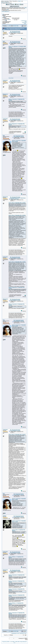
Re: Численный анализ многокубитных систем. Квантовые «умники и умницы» (18, 198)
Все (18, 26)
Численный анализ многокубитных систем (7, 23)
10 (9, 26)
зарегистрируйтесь (5, 2)
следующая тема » (24, 23)
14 (15, 26)
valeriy (9, 20)
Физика (8, 19)
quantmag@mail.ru (6, 11)
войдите (20, 1)
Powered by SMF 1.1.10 (7, 642)
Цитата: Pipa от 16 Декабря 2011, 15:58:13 (17, 435)
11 (10, 26)
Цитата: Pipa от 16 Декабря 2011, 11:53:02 (17, 203)
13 (13, 26)
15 (16, 26)
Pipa (4, 136)
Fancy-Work (11, 78)
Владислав (5, 94)
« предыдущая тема (15, 633)
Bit (3, 31)
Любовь (5, 516)
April (4, 41)
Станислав (5, 80)
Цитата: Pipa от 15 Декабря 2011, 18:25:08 (17, 215)
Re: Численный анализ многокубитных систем (15, 32)
